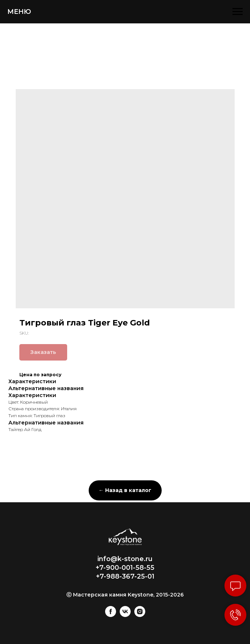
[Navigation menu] (238, 12)
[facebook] (111, 615)
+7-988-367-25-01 (125, 576)
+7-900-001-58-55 (125, 568)
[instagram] (140, 615)
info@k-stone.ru (125, 559)
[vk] (125, 615)
